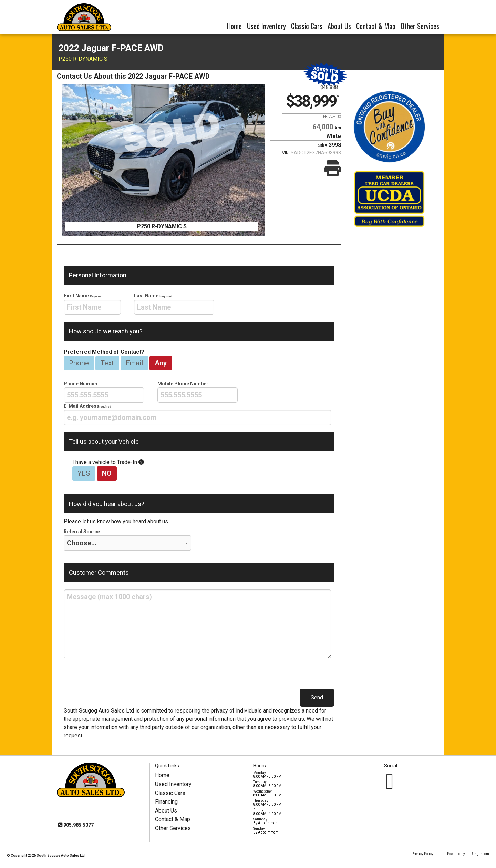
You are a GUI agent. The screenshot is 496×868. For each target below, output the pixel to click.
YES (84, 473)
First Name (92, 304)
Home (234, 26)
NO (107, 473)
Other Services (420, 26)
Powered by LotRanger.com (468, 854)
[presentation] (92, 307)
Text (107, 363)
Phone (79, 363)
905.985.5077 (78, 825)
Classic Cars (307, 26)
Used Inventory (266, 26)
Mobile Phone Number (198, 392)
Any (161, 363)
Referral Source (127, 540)
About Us (339, 26)
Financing (166, 802)
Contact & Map (376, 26)
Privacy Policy (422, 854)
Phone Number (104, 392)
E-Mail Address (198, 414)
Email (134, 363)
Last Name (174, 304)
